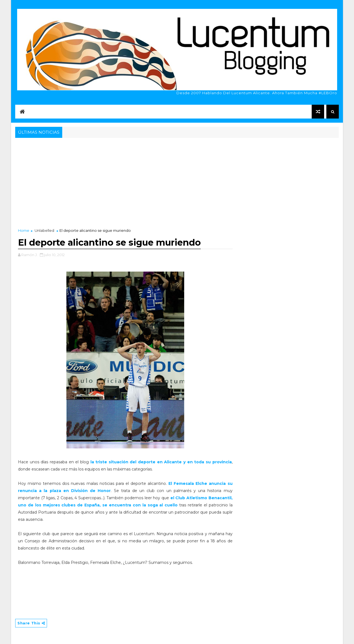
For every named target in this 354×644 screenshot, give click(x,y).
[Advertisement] (177, 181)
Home (24, 230)
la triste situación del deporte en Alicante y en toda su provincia (161, 462)
